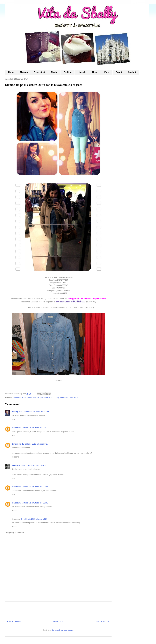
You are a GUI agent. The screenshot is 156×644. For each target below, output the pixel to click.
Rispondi (16, 419)
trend (71, 397)
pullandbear (45, 397)
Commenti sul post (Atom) (63, 630)
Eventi (119, 72)
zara (76, 397)
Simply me (17, 412)
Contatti (132, 72)
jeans (24, 397)
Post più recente (14, 621)
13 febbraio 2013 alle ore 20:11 (35, 428)
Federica (16, 465)
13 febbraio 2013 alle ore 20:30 (34, 465)
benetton (17, 397)
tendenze (64, 397)
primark (36, 397)
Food (107, 72)
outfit (30, 397)
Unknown (16, 428)
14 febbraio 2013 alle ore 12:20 (34, 519)
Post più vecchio (102, 621)
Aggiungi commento (15, 532)
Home (11, 72)
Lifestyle (82, 72)
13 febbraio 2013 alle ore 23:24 (35, 487)
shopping (55, 397)
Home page (58, 621)
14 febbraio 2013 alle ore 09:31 (35, 503)
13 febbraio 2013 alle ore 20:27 (35, 444)
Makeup (24, 72)
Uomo (95, 72)
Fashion (68, 72)
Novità (54, 72)
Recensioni (39, 72)
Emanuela (17, 444)
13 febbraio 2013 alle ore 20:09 (36, 412)
